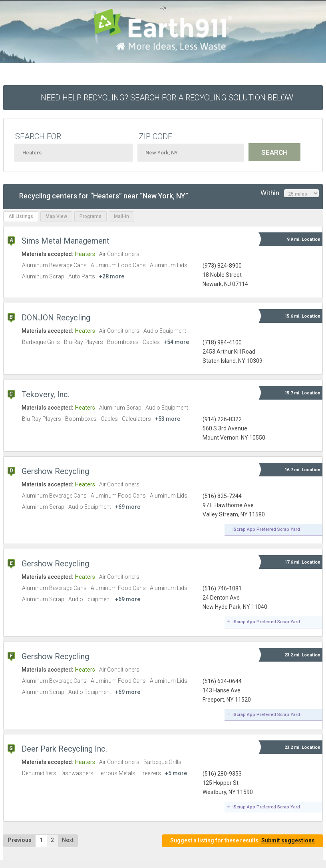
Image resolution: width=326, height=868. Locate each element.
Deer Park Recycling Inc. (64, 749)
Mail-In (121, 216)
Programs (90, 216)
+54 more (176, 342)
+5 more (176, 773)
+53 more (168, 419)
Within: (290, 193)
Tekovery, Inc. (46, 394)
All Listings (21, 216)
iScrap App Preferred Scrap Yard (266, 529)
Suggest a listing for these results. (243, 841)
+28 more (112, 276)
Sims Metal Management (66, 241)
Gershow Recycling (55, 471)
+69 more (128, 507)
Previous (20, 840)
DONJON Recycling (56, 318)
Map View (56, 216)
